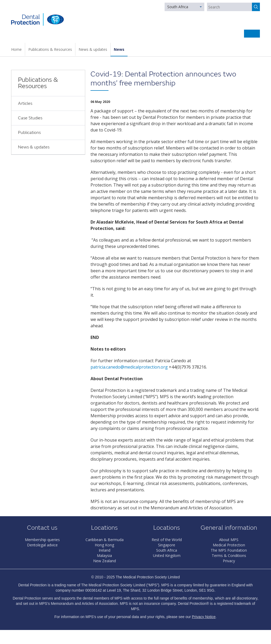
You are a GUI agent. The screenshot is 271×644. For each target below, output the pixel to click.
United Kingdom (167, 555)
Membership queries (42, 540)
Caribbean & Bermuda (105, 540)
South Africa (178, 7)
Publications (29, 133)
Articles (25, 103)
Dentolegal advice (42, 545)
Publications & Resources (50, 49)
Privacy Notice (204, 617)
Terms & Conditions (229, 555)
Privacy (229, 561)
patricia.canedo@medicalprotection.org (129, 367)
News (119, 49)
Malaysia (104, 555)
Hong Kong (104, 545)
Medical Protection (229, 545)
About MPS (229, 540)
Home (16, 49)
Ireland (105, 550)
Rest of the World (167, 540)
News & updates (93, 49)
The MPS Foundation (229, 550)
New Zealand (105, 561)
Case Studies (30, 118)
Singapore (167, 545)
